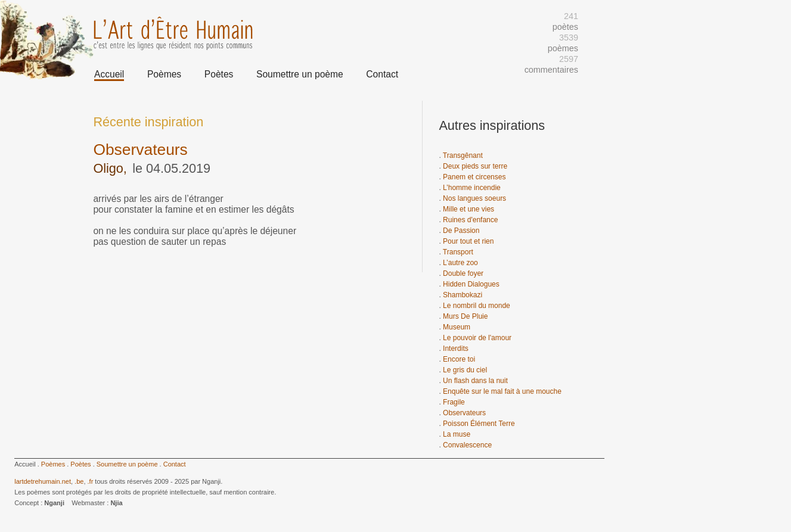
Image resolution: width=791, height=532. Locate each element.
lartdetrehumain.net (43, 481)
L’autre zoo (460, 263)
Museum (457, 327)
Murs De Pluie (465, 316)
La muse (457, 434)
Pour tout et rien (468, 241)
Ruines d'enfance (470, 220)
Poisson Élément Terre (479, 424)
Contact (382, 74)
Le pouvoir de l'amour (477, 338)
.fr (91, 481)
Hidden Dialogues (471, 284)
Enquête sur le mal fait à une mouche (502, 391)
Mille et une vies (469, 209)
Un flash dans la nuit (475, 381)
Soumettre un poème (300, 74)
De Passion (461, 231)
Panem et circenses (474, 177)
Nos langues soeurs (474, 198)
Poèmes (164, 74)
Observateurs (464, 413)
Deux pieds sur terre (475, 166)
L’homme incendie (472, 188)
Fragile (454, 402)
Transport (458, 252)
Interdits (456, 349)
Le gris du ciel (465, 370)
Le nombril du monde (477, 306)
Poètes (219, 74)
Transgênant (463, 155)
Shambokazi (463, 295)
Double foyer (463, 273)
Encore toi (459, 359)
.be (79, 481)
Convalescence (467, 445)
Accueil (109, 74)
